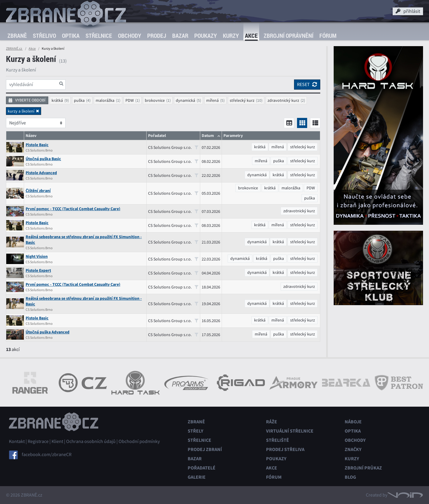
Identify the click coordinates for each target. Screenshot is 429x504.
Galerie (197, 477)
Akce (251, 36)
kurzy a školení (21, 111)
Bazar (180, 36)
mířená (212, 100)
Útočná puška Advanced (48, 332)
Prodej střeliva (285, 449)
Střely (195, 431)
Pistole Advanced (41, 173)
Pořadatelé (202, 468)
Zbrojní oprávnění (289, 36)
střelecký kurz (242, 100)
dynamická (185, 100)
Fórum (328, 36)
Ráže (272, 422)
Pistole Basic (37, 145)
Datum (208, 136)
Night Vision (37, 256)
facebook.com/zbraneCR (47, 455)
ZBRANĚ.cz (14, 49)
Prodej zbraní (205, 449)
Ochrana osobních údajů (91, 441)
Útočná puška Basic (43, 159)
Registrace (38, 441)
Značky (353, 449)
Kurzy (231, 36)
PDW (130, 100)
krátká (57, 100)
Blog (350, 477)
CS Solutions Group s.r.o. (173, 147)
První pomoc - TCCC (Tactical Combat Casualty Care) (73, 209)
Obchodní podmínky (139, 441)
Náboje (353, 422)
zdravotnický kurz (283, 100)
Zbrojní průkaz (363, 468)
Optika (71, 36)
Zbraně (17, 36)
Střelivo (44, 36)
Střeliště (278, 440)
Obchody (130, 36)
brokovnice (155, 100)
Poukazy (206, 36)
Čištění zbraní (38, 191)
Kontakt (17, 441)
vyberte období (27, 100)
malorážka (105, 100)
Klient (57, 441)
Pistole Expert (38, 270)
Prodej (157, 36)
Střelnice (99, 36)
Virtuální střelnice (290, 431)
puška (79, 100)
